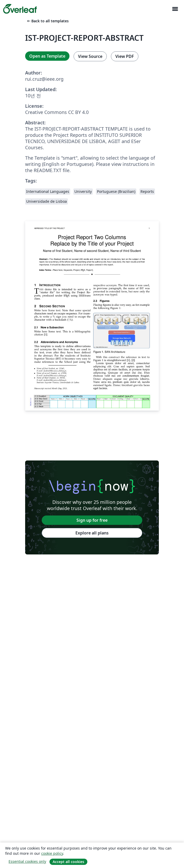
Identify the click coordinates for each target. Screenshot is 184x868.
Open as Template (47, 56)
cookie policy (52, 853)
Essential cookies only (27, 861)
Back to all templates (47, 21)
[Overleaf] (20, 9)
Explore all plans (92, 533)
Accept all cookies (68, 862)
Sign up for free (92, 520)
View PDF (125, 56)
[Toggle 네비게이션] (175, 9)
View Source (90, 56)
